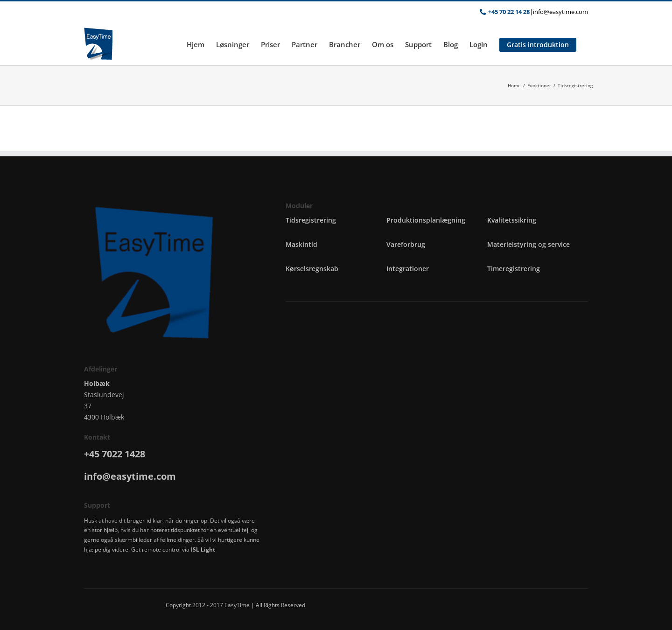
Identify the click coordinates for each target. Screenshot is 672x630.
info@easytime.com (560, 12)
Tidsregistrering (311, 220)
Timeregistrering (514, 269)
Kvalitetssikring (512, 220)
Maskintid (301, 244)
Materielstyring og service (528, 244)
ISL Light (203, 549)
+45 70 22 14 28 (509, 12)
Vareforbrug (406, 244)
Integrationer (408, 269)
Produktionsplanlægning (426, 220)
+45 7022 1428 (115, 454)
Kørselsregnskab (312, 269)
